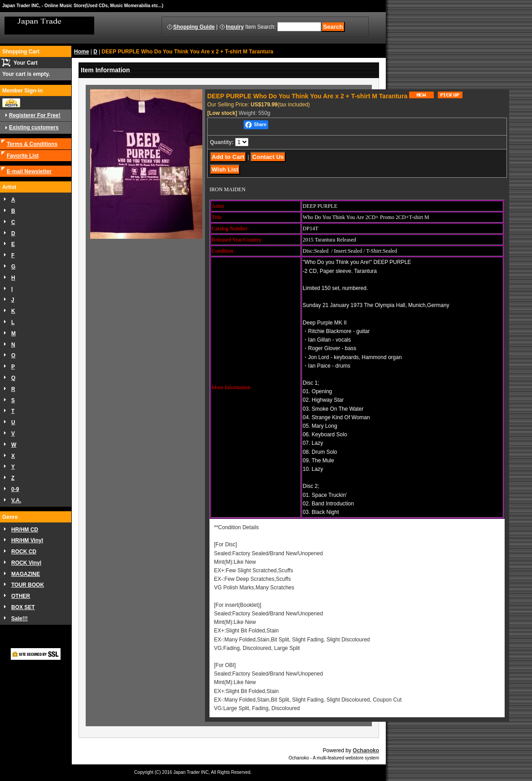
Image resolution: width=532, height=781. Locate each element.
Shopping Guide (194, 27)
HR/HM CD (25, 530)
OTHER (21, 596)
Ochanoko (366, 750)
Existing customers (34, 127)
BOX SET (23, 607)
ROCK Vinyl (26, 563)
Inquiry (235, 27)
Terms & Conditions (32, 144)
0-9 (15, 489)
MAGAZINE (26, 574)
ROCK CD (24, 552)
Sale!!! (20, 619)
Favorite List (23, 156)
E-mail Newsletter (29, 171)
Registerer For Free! (35, 115)
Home (81, 52)
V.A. (16, 500)
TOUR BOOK (28, 585)
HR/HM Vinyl (27, 540)
